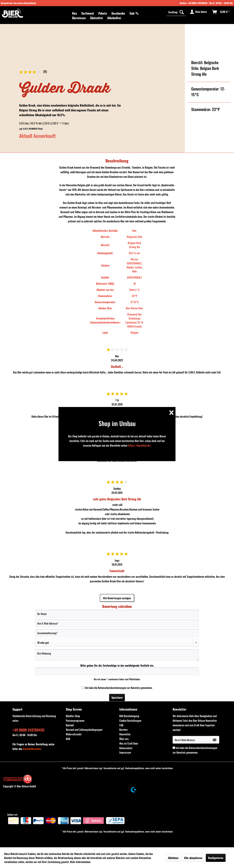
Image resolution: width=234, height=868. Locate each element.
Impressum (125, 752)
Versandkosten (110, 768)
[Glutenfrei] (96, 18)
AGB (68, 739)
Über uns (124, 739)
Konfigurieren (216, 858)
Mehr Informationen (80, 862)
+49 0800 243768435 (197, 3)
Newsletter (125, 734)
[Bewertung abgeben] (117, 643)
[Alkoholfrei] (114, 18)
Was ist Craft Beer (129, 743)
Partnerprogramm (75, 720)
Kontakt (70, 725)
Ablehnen (173, 858)
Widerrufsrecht (74, 734)
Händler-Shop (73, 716)
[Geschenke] (118, 13)
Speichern (117, 697)
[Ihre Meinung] (117, 655)
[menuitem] (75, 13)
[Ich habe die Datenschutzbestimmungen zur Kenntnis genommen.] (83, 688)
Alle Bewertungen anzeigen (117, 598)
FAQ (121, 725)
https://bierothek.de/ (140, 445)
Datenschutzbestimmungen (112, 688)
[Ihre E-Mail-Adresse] (117, 623)
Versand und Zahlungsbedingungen (84, 729)
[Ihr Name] (117, 614)
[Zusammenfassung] (117, 633)
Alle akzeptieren (193, 858)
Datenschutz (126, 748)
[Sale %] (134, 13)
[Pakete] (103, 13)
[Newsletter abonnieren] (215, 740)
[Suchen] (182, 12)
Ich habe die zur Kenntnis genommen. (119, 688)
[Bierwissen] (79, 18)
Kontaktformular (32, 749)
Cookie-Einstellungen (130, 720)
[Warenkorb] (221, 12)
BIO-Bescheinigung (129, 716)
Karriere (123, 729)
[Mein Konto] (199, 12)
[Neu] (75, 13)
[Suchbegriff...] (176, 12)
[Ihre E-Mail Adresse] (191, 740)
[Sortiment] (88, 13)
